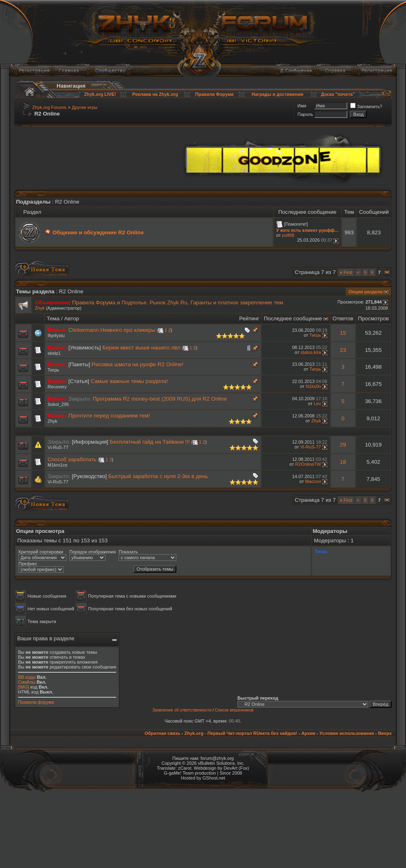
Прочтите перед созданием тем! (109, 416)
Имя (302, 106)
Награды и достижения (278, 94)
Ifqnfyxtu (56, 335)
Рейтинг (249, 318)
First (346, 272)
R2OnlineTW (308, 464)
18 (343, 462)
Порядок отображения (92, 552)
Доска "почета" (338, 94)
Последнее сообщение (293, 318)
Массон (313, 481)
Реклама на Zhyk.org (155, 94)
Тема (53, 318)
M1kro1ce (57, 465)
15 (343, 333)
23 (343, 350)
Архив (308, 733)
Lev (317, 403)
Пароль (305, 114)
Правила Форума (214, 94)
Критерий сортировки (41, 552)
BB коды (27, 677)
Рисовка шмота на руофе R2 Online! (138, 364)
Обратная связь (162, 733)
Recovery (57, 387)
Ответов (343, 318)
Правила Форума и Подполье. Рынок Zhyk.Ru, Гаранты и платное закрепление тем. (178, 303)
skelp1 (54, 353)
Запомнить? (366, 107)
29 (343, 445)
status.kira (311, 352)
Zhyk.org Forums (49, 107)
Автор (72, 318)
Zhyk (40, 308)
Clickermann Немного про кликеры (112, 330)
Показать (128, 552)
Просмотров (373, 318)
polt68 (288, 235)
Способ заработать (72, 459)
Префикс (28, 564)
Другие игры (84, 107)
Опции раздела (366, 292)
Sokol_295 (58, 404)
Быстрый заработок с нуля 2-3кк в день (158, 476)
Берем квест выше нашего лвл (141, 348)
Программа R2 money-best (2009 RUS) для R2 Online (160, 399)
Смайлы (27, 682)
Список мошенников (234, 710)
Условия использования (347, 733)
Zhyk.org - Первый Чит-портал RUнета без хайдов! (241, 733)
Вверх (385, 733)
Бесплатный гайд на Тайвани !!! (150, 442)
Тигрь (315, 335)
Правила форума (36, 702)
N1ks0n (313, 386)
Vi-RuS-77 (58, 447)
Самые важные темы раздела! (129, 381)
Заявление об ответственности (182, 710)
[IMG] (24, 687)
